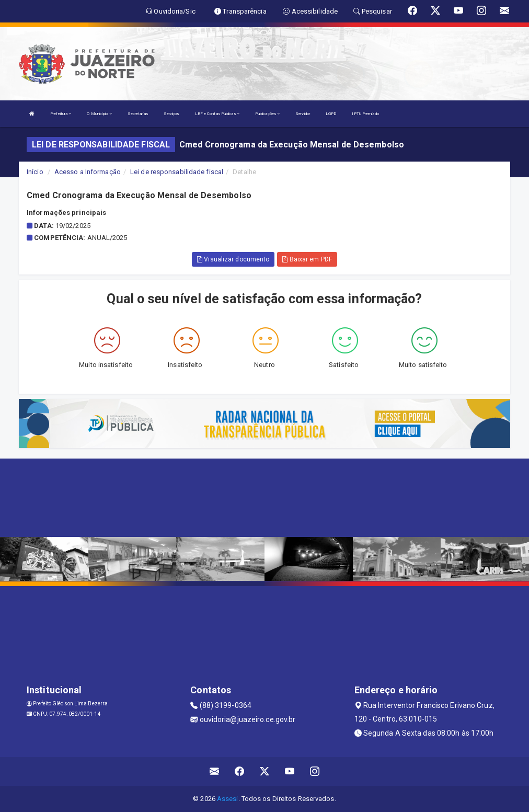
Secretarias (138, 114)
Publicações (267, 114)
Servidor (303, 114)
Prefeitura (61, 114)
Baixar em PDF (307, 259)
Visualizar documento (233, 259)
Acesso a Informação (88, 172)
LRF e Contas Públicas (217, 114)
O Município (99, 114)
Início (35, 172)
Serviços (171, 114)
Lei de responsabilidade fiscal (177, 172)
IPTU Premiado (365, 114)
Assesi (228, 799)
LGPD (331, 114)
